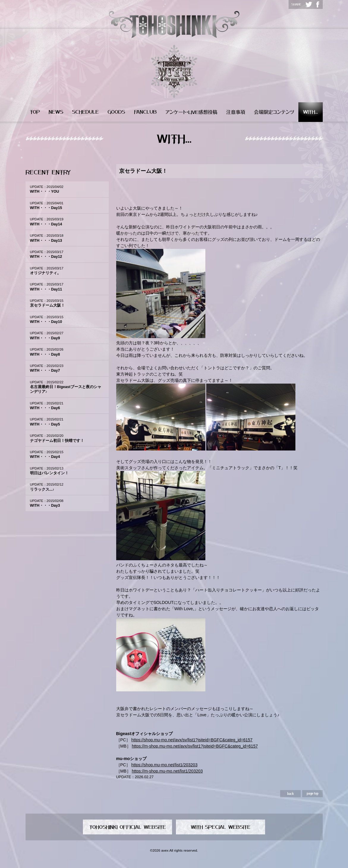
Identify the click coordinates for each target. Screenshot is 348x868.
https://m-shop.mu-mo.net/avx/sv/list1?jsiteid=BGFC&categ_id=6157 (195, 746)
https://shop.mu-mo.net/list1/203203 (164, 765)
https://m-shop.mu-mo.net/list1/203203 (167, 771)
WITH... (311, 112)
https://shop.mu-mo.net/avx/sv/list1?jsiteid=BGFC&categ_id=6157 (192, 740)
